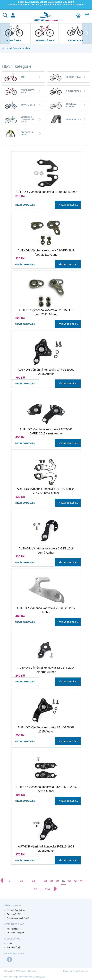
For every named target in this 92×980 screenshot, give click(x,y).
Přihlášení (13, 15)
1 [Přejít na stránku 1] (10, 881)
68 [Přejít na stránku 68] (45, 881)
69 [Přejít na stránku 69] (51, 881)
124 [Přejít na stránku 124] (47, 889)
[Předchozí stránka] (3, 880)
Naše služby (12, 929)
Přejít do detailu (22, 202)
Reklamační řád (14, 914)
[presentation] (5, 33)
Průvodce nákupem (16, 933)
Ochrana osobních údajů (18, 918)
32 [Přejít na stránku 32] (22, 881)
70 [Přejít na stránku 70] (57, 881)
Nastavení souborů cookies (75, 971)
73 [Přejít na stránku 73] (75, 881)
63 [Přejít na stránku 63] (33, 881)
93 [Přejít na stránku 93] (35, 889)
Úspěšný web (39, 977)
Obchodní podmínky (16, 910)
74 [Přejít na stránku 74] (81, 881)
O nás (10, 943)
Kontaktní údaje (14, 947)
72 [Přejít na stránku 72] (69, 881)
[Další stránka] (54, 889)
